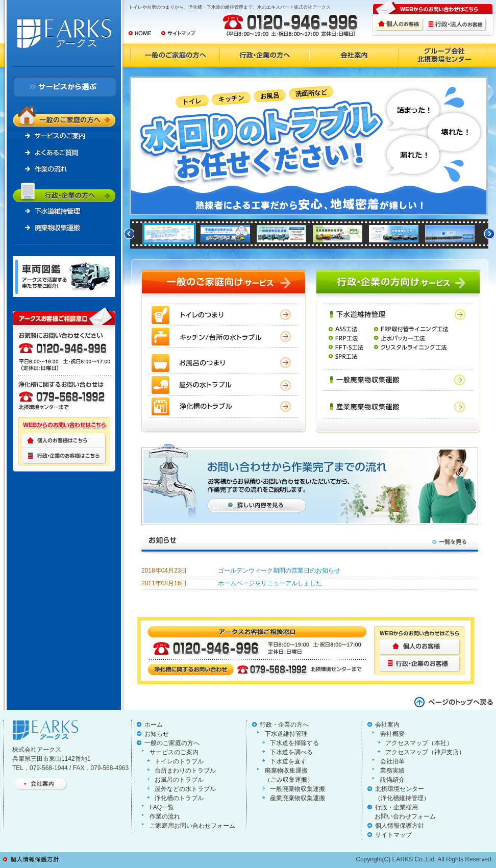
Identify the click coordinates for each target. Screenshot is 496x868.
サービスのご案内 (174, 752)
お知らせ (157, 734)
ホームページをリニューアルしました (270, 583)
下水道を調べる (291, 752)
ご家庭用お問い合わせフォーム (192, 826)
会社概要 (392, 734)
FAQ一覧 (162, 807)
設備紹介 (392, 780)
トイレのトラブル (179, 761)
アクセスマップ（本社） (419, 743)
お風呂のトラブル (179, 780)
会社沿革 (392, 761)
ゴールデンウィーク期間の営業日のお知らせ (279, 571)
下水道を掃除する (294, 743)
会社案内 (387, 725)
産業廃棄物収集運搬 (297, 798)
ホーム (154, 725)
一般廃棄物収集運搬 (297, 789)
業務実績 (392, 771)
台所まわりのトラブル (185, 771)
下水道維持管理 (286, 734)
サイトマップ (393, 835)
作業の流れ (165, 816)
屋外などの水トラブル (185, 789)
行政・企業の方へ (284, 725)
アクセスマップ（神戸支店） (425, 752)
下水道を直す (288, 761)
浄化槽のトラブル (179, 798)
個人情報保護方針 (400, 826)
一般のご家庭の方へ (172, 743)
